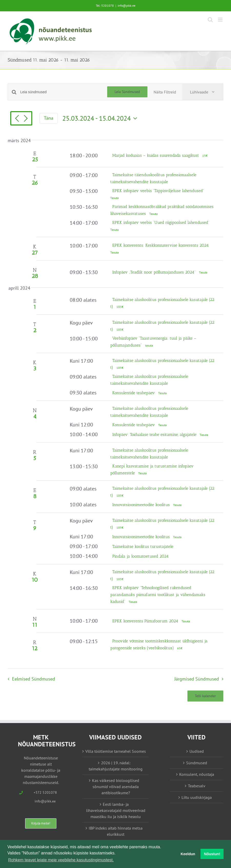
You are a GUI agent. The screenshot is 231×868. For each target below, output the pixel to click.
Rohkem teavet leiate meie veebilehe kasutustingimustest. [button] (61, 860)
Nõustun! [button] (212, 854)
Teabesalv (197, 786)
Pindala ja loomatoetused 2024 (140, 556)
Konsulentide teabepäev (134, 393)
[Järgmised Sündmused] (26, 119)
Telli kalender (205, 696)
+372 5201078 (45, 792)
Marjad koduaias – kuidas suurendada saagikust (156, 155)
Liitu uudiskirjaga (197, 797)
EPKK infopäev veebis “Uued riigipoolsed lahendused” (162, 222)
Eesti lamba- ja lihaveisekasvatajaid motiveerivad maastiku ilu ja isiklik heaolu (116, 810)
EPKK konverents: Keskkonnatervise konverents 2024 (160, 245)
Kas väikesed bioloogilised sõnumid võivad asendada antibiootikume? (116, 787)
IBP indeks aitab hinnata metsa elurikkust (116, 831)
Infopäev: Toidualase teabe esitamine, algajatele (155, 435)
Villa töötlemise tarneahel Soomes (116, 751)
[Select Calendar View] (203, 92)
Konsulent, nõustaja (197, 774)
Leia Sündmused (127, 92)
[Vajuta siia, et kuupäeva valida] (101, 118)
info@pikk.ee (127, 6)
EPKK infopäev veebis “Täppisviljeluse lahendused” (159, 191)
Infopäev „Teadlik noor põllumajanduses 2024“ (155, 272)
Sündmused (197, 763)
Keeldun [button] (188, 854)
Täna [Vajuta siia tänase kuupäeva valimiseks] (49, 118)
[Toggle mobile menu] (221, 20)
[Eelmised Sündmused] (17, 119)
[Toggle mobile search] (210, 20)
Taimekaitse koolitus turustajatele (143, 546)
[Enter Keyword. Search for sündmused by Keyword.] (64, 92)
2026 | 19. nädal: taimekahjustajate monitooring (116, 766)
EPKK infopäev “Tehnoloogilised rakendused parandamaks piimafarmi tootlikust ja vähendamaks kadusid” (158, 595)
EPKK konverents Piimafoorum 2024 (146, 621)
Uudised (197, 751)
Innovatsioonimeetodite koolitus (142, 505)
